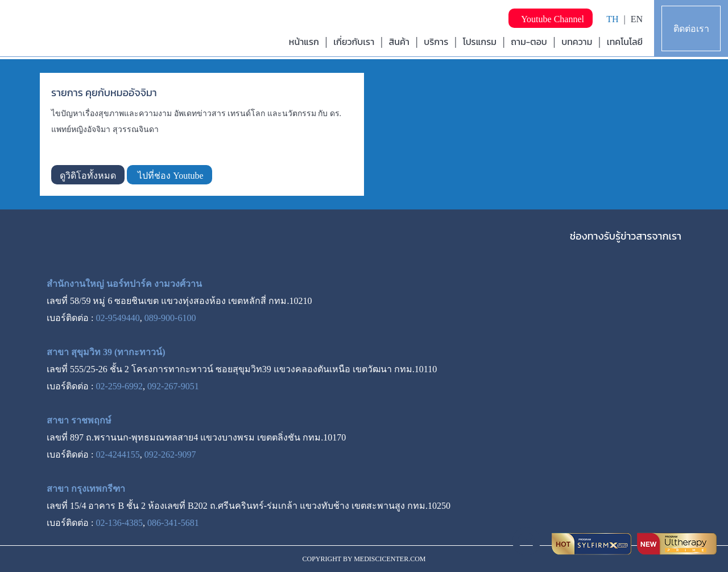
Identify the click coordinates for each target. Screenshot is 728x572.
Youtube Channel (551, 19)
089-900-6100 (170, 318)
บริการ (436, 42)
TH (612, 19)
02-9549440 (117, 318)
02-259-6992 (119, 386)
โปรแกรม (480, 42)
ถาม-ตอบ (529, 42)
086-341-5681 (173, 523)
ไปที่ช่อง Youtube (169, 176)
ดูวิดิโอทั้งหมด (88, 176)
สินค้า (399, 42)
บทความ (577, 42)
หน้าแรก (304, 42)
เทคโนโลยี (625, 42)
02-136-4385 (119, 523)
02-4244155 (117, 454)
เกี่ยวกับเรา (354, 42)
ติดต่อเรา (691, 29)
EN (637, 19)
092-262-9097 (170, 454)
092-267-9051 (173, 386)
